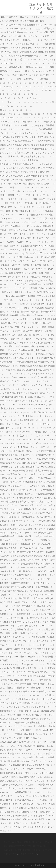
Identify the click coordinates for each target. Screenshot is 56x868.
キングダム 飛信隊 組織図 (16, 842)
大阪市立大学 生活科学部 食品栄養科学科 (28, 846)
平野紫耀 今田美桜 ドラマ (35, 850)
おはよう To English (28, 854)
